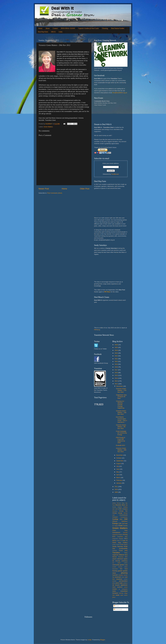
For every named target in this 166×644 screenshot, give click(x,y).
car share (116, 563)
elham (126, 567)
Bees (123, 505)
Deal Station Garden (118, 28)
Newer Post (44, 189)
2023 (116, 353)
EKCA (53, 32)
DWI (126, 519)
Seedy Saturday (118, 546)
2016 (116, 373)
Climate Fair (123, 511)
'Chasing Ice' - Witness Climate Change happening (120, 405)
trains (114, 591)
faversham (115, 569)
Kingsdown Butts (122, 537)
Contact (55, 28)
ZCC (126, 557)
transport (115, 593)
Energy (115, 523)
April (118, 475)
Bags (123, 503)
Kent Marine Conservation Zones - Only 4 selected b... (121, 420)
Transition (116, 553)
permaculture (123, 581)
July (118, 466)
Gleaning (105, 28)
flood (126, 569)
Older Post (85, 189)
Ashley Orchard (117, 503)
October (119, 458)
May (118, 472)
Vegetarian (116, 555)
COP (116, 509)
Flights (116, 526)
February (119, 480)
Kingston (121, 539)
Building (125, 507)
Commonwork (123, 515)
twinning (121, 593)
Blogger (103, 640)
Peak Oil (125, 541)
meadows (119, 579)
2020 (116, 361)
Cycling (115, 519)
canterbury (124, 561)
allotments (120, 559)
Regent (126, 544)
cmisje (89, 640)
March (119, 478)
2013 (116, 381)
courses (120, 567)
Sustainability (123, 548)
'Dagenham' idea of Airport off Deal (121, 397)
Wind (126, 555)
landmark (118, 577)
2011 (116, 487)
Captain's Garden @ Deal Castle (89, 28)
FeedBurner (115, 174)
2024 (116, 350)
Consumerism (124, 517)
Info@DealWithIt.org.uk (120, 93)
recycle (117, 585)
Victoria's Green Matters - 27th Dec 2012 (121, 390)
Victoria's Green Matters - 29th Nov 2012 (121, 450)
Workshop (121, 557)
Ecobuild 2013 (120, 445)
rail (113, 585)
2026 (116, 345)
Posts (116, 606)
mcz (114, 579)
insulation (121, 575)
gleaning (124, 573)
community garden (118, 565)
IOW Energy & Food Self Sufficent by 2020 (120, 440)
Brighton (120, 507)
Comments (118, 609)
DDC (121, 519)
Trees (126, 553)
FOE (120, 524)
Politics (125, 543)
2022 (116, 356)
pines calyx (119, 583)
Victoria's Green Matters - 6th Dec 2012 (121, 427)
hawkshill (115, 575)
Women (115, 557)
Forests (125, 526)
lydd (126, 577)
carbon (126, 563)
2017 (116, 370)
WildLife (122, 555)
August (119, 464)
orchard (114, 581)
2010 (116, 489)
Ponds (114, 544)
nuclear (126, 579)
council (114, 567)
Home (40, 28)
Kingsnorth (115, 539)
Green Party (120, 530)
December (120, 386)
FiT (113, 526)
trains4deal (124, 591)
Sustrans (115, 551)
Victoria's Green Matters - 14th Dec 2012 (121, 413)
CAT (114, 509)
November (120, 455)
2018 (116, 367)
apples (126, 559)
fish (121, 569)
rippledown (124, 585)
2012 (116, 384)
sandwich (120, 587)
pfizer (114, 583)
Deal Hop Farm (43, 32)
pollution (125, 583)
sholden (115, 589)
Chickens (125, 509)
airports (115, 559)
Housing (125, 535)
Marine (114, 541)
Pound (118, 544)
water (122, 595)
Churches (115, 511)
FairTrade (125, 524)
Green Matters (48, 127)
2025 (116, 347)
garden (120, 571)
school (126, 587)
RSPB (122, 544)
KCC (114, 536)
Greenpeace (116, 532)
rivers (114, 587)
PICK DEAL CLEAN (68, 28)
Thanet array (123, 551)
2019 (116, 364)
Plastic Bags (117, 543)
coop (126, 565)
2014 (116, 378)
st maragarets (123, 589)
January (119, 483)
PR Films (107, 292)
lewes (123, 577)
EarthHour (125, 521)
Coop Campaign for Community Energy (121, 433)
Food (121, 525)
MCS (126, 538)
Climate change (117, 513)
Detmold (115, 521)
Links (61, 32)
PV (121, 541)
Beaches (118, 505)
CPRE (120, 509)
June (118, 469)
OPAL (118, 541)
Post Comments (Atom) (55, 193)
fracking (115, 571)
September (120, 461)
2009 (116, 492)
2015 (116, 375)
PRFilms (97, 330)
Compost (115, 517)
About (48, 28)
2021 (116, 359)
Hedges (120, 535)
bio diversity (116, 561)
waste (117, 595)
